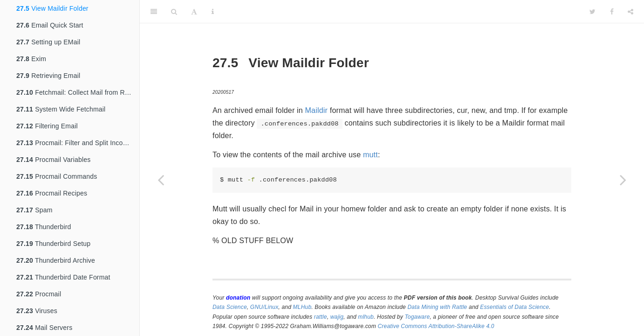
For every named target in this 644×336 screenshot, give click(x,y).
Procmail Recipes (52, 193)
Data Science (230, 307)
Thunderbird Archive (56, 260)
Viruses (37, 311)
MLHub (302, 307)
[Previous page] (161, 180)
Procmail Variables (53, 160)
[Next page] (623, 180)
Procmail (39, 294)
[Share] (630, 12)
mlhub (366, 317)
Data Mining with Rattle (438, 307)
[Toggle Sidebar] (154, 12)
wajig (337, 317)
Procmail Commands (57, 176)
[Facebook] (612, 12)
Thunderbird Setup (53, 244)
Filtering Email (47, 126)
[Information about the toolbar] (213, 12)
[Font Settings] (194, 12)
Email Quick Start (50, 25)
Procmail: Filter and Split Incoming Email (78, 143)
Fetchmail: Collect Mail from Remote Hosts (78, 92)
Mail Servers (44, 328)
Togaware (417, 317)
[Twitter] (593, 12)
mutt (370, 155)
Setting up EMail (48, 42)
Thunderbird (44, 227)
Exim (31, 59)
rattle (321, 317)
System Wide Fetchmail (61, 109)
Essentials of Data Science (514, 307)
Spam (34, 210)
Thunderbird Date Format (63, 277)
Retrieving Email (48, 76)
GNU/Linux (264, 307)
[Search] (174, 12)
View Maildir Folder (52, 8)
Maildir (317, 110)
